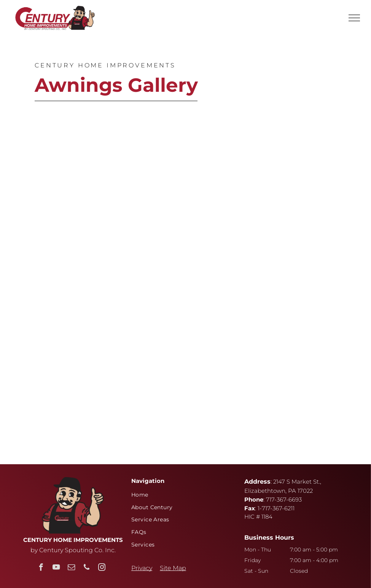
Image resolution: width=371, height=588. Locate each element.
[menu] (354, 18)
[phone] (87, 568)
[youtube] (56, 568)
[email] (71, 568)
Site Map (173, 568)
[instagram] (102, 568)
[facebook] (41, 568)
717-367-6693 (284, 499)
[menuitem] (183, 495)
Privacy (142, 568)
